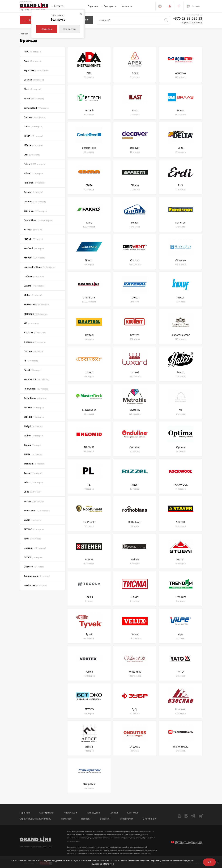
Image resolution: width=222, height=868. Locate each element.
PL (31, 361)
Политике (109, 864)
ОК (209, 862)
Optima (33, 351)
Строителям (127, 819)
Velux (33, 482)
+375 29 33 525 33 (188, 18)
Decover (34, 117)
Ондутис (34, 567)
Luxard (34, 286)
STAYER (34, 408)
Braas (34, 99)
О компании (149, 819)
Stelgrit (33, 426)
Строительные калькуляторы (36, 819)
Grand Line (38, 220)
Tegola (32, 445)
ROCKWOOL (36, 379)
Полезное (66, 819)
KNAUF (33, 239)
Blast (32, 89)
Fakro (34, 164)
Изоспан (35, 548)
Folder (33, 173)
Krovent (34, 258)
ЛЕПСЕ (33, 557)
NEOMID (35, 333)
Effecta (33, 145)
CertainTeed (37, 108)
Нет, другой (69, 29)
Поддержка (110, 6)
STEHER (34, 417)
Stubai (33, 436)
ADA (32, 52)
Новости (86, 819)
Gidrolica (35, 211)
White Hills (37, 511)
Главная (24, 34)
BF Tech (34, 80)
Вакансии (105, 819)
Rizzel (32, 370)
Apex (32, 61)
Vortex (34, 501)
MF (31, 323)
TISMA (33, 454)
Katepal (33, 230)
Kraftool (34, 248)
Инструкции (70, 813)
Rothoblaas (35, 398)
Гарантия (93, 6)
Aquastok (36, 70)
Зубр (32, 539)
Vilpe (32, 492)
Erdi (32, 155)
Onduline (34, 342)
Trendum (34, 464)
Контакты (127, 6)
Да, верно (47, 29)
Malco (33, 295)
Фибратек (35, 585)
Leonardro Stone (40, 267)
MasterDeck (36, 305)
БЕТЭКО (34, 529)
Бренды (114, 813)
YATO (32, 520)
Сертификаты (47, 813)
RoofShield (36, 389)
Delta (33, 127)
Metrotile (36, 314)
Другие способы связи (192, 22)
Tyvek (33, 473)
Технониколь (37, 576)
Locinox (34, 276)
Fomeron (34, 183)
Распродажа (93, 813)
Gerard (33, 192)
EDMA (33, 136)
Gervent (35, 202)
